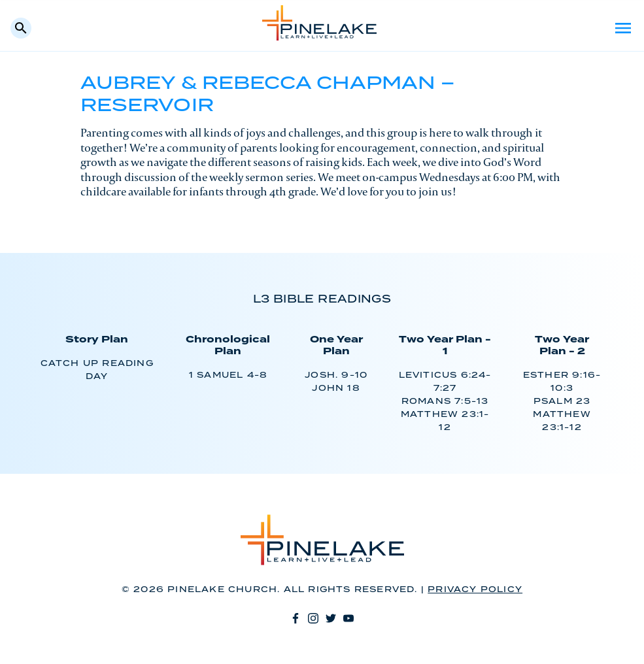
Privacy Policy (475, 590)
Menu (623, 28)
